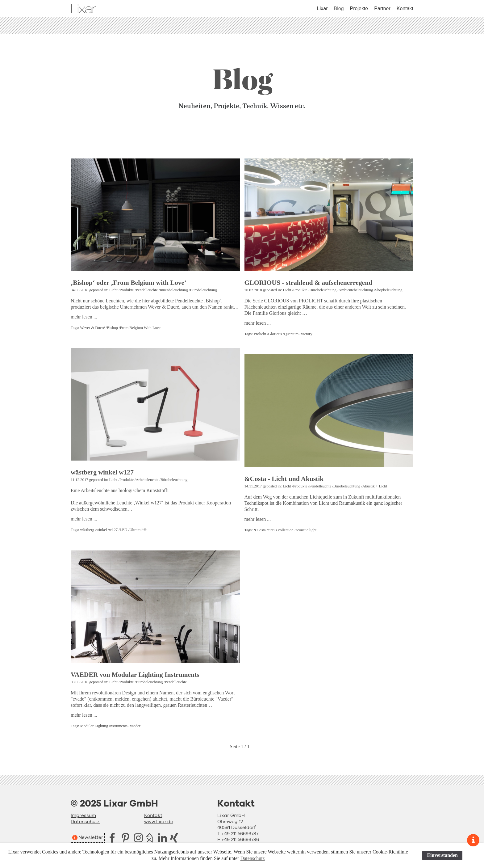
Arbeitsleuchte (147, 480)
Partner (382, 8)
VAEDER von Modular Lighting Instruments (135, 675)
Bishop (112, 328)
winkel (102, 530)
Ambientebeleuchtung (356, 290)
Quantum (291, 334)
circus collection (280, 530)
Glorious (275, 334)
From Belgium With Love (140, 328)
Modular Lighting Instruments (104, 726)
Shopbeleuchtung (389, 290)
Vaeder (135, 726)
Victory (307, 334)
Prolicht (260, 334)
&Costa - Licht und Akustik (284, 479)
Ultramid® (138, 530)
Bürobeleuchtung (203, 290)
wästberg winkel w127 (102, 472)
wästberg (87, 530)
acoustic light (306, 530)
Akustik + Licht (375, 486)
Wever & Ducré (92, 328)
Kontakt (405, 8)
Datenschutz (85, 822)
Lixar (322, 8)
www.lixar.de (159, 822)
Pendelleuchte (147, 290)
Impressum (83, 816)
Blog (339, 8)
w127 (113, 530)
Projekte (359, 8)
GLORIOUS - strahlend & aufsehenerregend (309, 283)
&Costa (260, 530)
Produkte (127, 290)
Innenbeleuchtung (174, 290)
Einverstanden (442, 855)
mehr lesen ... (84, 317)
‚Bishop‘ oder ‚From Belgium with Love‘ (129, 283)
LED (124, 530)
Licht (113, 290)
